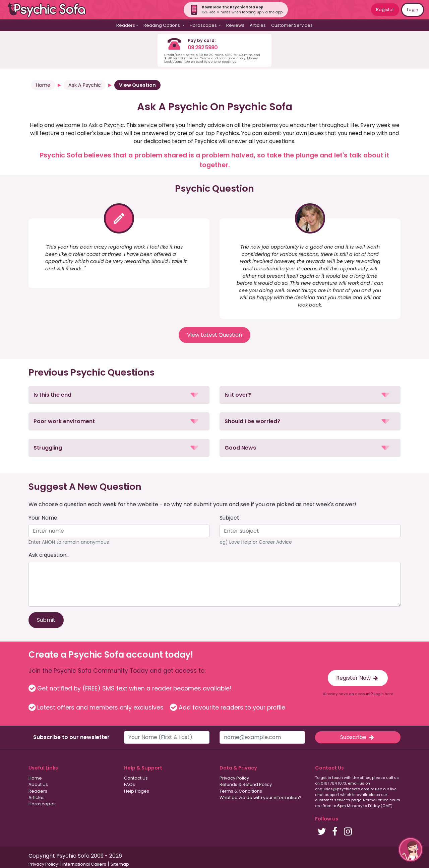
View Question (137, 85)
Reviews (235, 25)
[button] (119, 395)
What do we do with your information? (260, 797)
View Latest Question (214, 335)
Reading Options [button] (162, 25)
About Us (38, 784)
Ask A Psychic (85, 85)
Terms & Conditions (241, 791)
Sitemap (120, 864)
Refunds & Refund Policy (246, 784)
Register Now (358, 678)
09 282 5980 (203, 47)
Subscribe (358, 737)
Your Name (43, 518)
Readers (38, 791)
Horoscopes (42, 804)
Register (385, 10)
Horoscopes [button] (204, 25)
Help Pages (137, 791)
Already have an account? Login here (358, 694)
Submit (46, 620)
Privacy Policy (234, 778)
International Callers (84, 864)
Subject (229, 518)
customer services (333, 800)
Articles (258, 25)
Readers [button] (126, 25)
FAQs (130, 784)
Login (413, 10)
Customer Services (292, 25)
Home (43, 85)
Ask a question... (49, 555)
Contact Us (136, 778)
